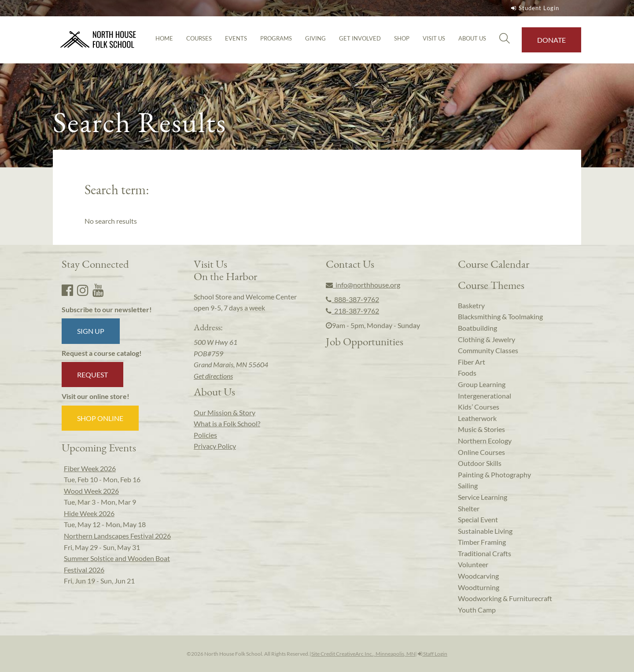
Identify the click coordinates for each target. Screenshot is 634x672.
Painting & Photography (494, 474)
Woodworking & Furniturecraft (505, 598)
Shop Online (100, 418)
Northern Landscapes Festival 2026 (117, 536)
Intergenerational (485, 396)
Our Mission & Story (225, 412)
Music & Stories (481, 429)
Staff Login (433, 654)
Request (92, 375)
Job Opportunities (365, 341)
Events (236, 38)
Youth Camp (477, 610)
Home (164, 38)
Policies (205, 435)
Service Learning (483, 497)
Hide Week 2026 (89, 513)
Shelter (469, 508)
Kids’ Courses (479, 407)
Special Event (478, 519)
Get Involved (360, 38)
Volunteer (473, 564)
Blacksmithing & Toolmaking (500, 316)
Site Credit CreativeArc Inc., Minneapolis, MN (363, 654)
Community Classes (488, 350)
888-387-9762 (352, 299)
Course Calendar (494, 264)
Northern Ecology (485, 441)
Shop (402, 38)
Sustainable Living (485, 531)
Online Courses (481, 452)
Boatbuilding (477, 328)
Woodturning (479, 587)
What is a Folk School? (227, 423)
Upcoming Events (99, 447)
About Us (472, 38)
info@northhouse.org (363, 285)
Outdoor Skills (480, 463)
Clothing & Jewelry (487, 339)
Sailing (468, 486)
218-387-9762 (352, 311)
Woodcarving (478, 576)
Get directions (213, 376)
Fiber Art (472, 362)
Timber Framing (482, 542)
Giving (315, 38)
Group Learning (482, 384)
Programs (276, 38)
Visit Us (434, 38)
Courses (199, 38)
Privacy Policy (215, 446)
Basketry (471, 305)
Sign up (91, 331)
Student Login (534, 8)
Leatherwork (477, 418)
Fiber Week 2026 (90, 468)
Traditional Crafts (485, 553)
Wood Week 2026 (91, 491)
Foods (467, 373)
